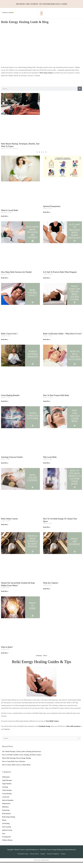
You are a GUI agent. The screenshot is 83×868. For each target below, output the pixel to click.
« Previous (39, 662)
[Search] (80, 95)
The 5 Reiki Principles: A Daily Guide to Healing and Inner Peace (22, 758)
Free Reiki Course (23, 860)
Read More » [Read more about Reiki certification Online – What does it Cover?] (47, 346)
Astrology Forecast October (12, 463)
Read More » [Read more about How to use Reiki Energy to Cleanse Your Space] (47, 533)
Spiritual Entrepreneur (52, 212)
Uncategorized (6, 843)
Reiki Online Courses (9, 525)
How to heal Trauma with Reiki (56, 402)
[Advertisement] (41, 56)
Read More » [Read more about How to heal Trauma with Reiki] (47, 407)
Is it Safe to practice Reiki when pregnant (60, 278)
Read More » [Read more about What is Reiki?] (5, 659)
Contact (63, 860)
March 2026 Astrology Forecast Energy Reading (16, 764)
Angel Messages (7, 786)
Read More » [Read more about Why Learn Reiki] (47, 469)
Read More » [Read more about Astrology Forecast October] (5, 469)
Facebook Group (44, 732)
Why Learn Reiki (50, 463)
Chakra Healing (7, 796)
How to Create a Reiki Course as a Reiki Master (16, 771)
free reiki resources (74, 732)
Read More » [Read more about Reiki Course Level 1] (5, 346)
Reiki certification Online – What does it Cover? (62, 340)
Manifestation (6, 810)
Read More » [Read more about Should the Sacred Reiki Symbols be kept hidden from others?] (5, 597)
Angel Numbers (7, 790)
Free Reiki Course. (52, 727)
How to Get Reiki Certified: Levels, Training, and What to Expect (22, 761)
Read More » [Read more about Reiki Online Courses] (5, 531)
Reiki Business (7, 820)
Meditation (5, 813)
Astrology (5, 793)
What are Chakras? (51, 589)
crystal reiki (6, 803)
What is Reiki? (7, 653)
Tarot (4, 840)
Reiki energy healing (46, 79)
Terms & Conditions (53, 860)
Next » (45, 662)
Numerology (6, 816)
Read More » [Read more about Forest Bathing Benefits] (5, 407)
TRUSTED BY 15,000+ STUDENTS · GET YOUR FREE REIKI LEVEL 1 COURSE (41, 4)
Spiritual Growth (7, 836)
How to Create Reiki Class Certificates (14, 767)
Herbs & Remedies (8, 806)
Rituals (4, 826)
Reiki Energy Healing (9, 823)
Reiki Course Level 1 (9, 340)
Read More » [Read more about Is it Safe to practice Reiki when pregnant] (47, 284)
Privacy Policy (34, 860)
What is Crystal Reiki (10, 216)
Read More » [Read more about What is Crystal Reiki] (5, 222)
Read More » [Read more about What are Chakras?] (47, 595)
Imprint (43, 860)
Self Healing (6, 830)
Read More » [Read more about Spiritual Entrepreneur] (47, 218)
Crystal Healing (7, 800)
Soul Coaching (7, 833)
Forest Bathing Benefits (10, 402)
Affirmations (6, 783)
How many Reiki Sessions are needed (16, 278)
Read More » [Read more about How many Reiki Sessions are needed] (5, 284)
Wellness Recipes (7, 846)
